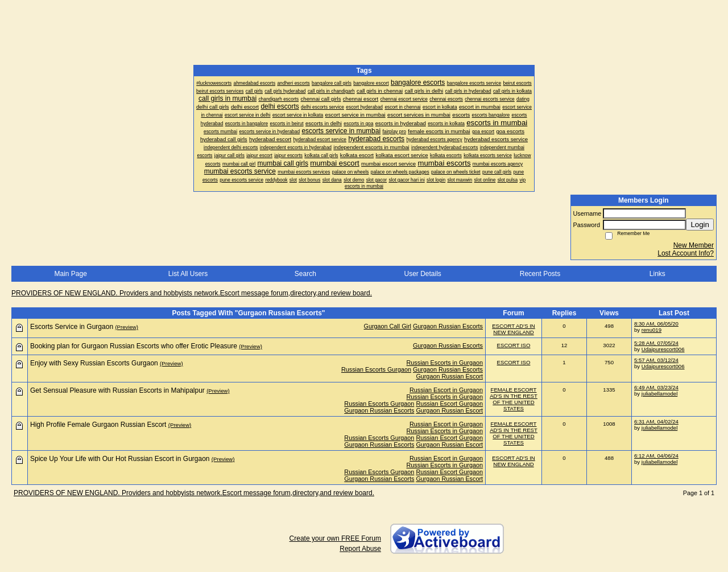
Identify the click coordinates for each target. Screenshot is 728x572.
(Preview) (127, 327)
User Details (422, 274)
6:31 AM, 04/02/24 (656, 421)
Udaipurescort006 (663, 349)
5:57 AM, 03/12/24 (656, 360)
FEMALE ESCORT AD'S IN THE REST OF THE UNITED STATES (514, 399)
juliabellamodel (659, 394)
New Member (694, 245)
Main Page (70, 274)
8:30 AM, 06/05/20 (656, 324)
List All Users (188, 274)
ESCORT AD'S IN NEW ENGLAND (514, 329)
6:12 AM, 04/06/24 (656, 456)
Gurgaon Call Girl (388, 326)
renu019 (652, 330)
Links (657, 274)
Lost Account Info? (686, 253)
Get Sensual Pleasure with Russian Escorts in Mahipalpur (117, 390)
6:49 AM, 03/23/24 (656, 387)
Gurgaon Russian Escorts (448, 326)
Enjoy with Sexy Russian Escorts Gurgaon (94, 363)
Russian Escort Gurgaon (449, 404)
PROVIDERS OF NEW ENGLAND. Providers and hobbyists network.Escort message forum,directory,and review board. (192, 293)
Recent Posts (540, 274)
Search (305, 274)
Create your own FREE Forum (335, 538)
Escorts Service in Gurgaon (72, 327)
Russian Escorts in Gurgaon (445, 363)
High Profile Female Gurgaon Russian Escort (98, 425)
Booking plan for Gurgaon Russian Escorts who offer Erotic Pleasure (134, 346)
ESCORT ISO (514, 345)
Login (700, 225)
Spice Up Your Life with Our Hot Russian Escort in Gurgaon (120, 459)
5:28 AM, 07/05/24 (656, 343)
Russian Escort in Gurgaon (446, 390)
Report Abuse (360, 549)
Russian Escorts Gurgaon (376, 369)
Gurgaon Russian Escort (449, 376)
